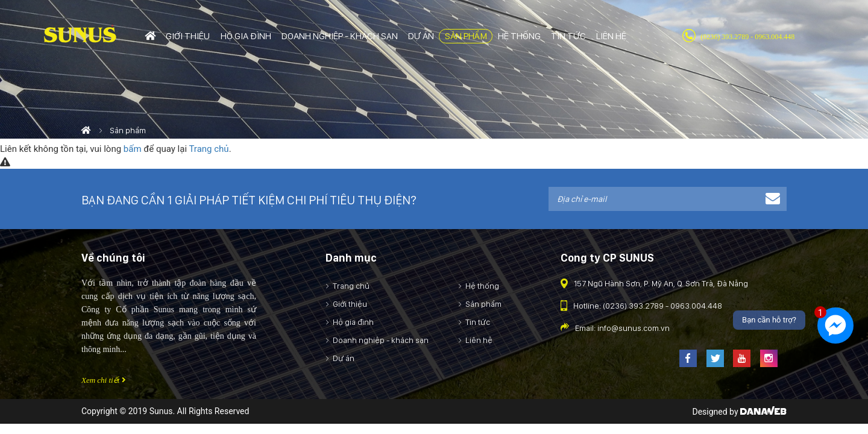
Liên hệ (479, 340)
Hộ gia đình (353, 322)
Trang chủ (209, 149)
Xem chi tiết (104, 380)
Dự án (344, 358)
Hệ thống (482, 286)
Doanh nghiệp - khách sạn (381, 340)
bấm (133, 149)
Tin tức (478, 322)
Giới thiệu (350, 304)
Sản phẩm (483, 304)
